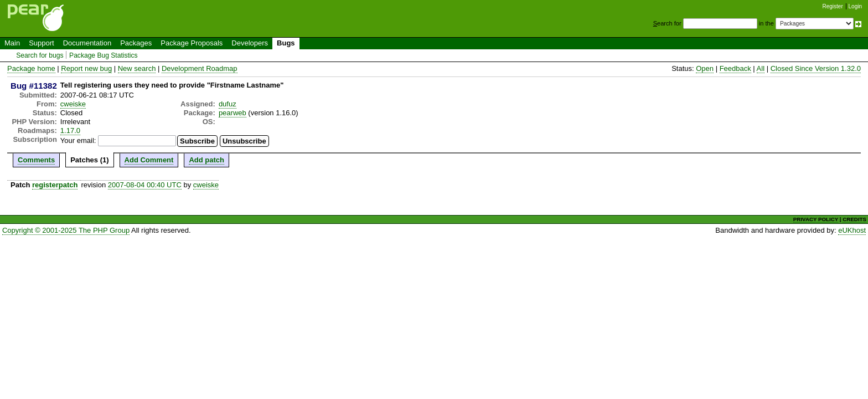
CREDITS (854, 219)
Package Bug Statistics (104, 55)
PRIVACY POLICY (816, 219)
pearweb (232, 113)
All (761, 68)
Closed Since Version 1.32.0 (816, 68)
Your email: (78, 140)
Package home (31, 68)
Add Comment (149, 160)
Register (833, 6)
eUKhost (852, 230)
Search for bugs (40, 55)
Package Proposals (192, 43)
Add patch (206, 160)
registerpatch (55, 185)
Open (705, 68)
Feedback (735, 68)
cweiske (73, 104)
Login (855, 6)
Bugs (286, 43)
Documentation (87, 43)
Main (12, 43)
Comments (36, 160)
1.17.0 (70, 131)
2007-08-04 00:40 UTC (145, 185)
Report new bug (86, 68)
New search (137, 68)
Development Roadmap (200, 68)
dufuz (228, 104)
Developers (250, 43)
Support (42, 43)
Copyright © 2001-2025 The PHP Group (66, 230)
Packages (136, 43)
